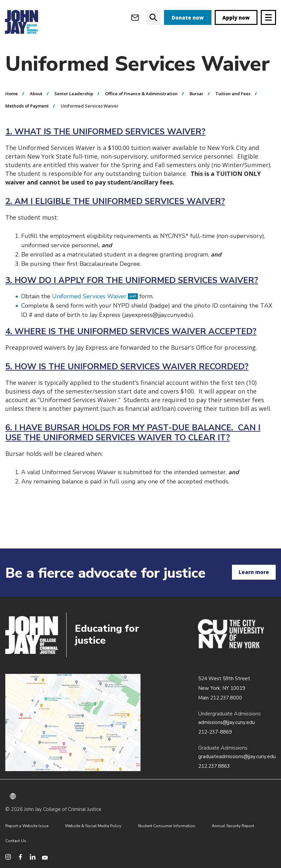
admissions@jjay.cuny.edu (226, 722)
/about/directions (73, 723)
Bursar (197, 94)
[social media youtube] (45, 857)
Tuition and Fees (233, 94)
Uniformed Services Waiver (95, 297)
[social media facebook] (20, 857)
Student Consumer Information (167, 826)
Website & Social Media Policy (93, 826)
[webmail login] (135, 17)
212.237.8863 (214, 766)
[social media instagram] (8, 857)
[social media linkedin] (33, 857)
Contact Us (16, 841)
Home (12, 94)
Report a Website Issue (27, 826)
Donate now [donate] (188, 18)
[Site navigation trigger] (268, 17)
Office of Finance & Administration (141, 94)
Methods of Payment (27, 106)
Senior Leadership (74, 94)
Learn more (254, 572)
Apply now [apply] (236, 18)
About (36, 94)
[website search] (153, 17)
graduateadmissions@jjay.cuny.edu (237, 757)
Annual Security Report (233, 826)
